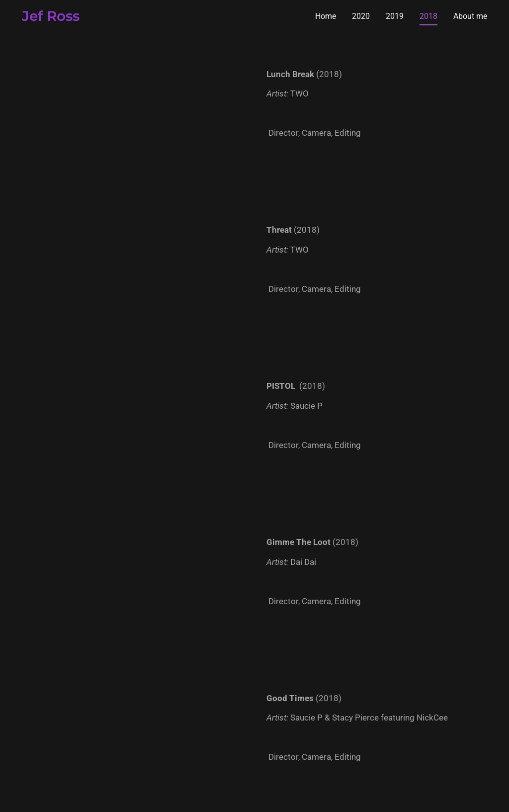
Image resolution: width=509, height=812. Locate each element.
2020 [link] (361, 16)
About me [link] (470, 16)
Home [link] (326, 16)
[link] (51, 18)
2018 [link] (428, 16)
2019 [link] (395, 16)
